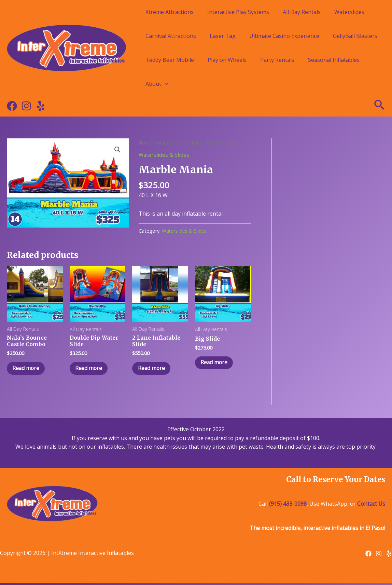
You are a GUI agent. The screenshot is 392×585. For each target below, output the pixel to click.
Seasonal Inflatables (334, 60)
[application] (165, 84)
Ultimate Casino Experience (284, 36)
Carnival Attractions (171, 36)
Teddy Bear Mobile (170, 60)
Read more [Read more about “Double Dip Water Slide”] (90, 369)
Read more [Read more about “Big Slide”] (216, 363)
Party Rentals (277, 60)
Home (146, 142)
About (157, 84)
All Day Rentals (302, 12)
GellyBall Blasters (355, 36)
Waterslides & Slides (180, 142)
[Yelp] (41, 106)
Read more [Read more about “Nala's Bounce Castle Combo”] (27, 369)
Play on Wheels (227, 60)
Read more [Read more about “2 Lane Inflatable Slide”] (153, 369)
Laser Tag (223, 36)
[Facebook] (12, 106)
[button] (117, 150)
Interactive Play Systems (238, 12)
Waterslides (349, 12)
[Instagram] (26, 106)
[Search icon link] (380, 106)
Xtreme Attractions (170, 12)
